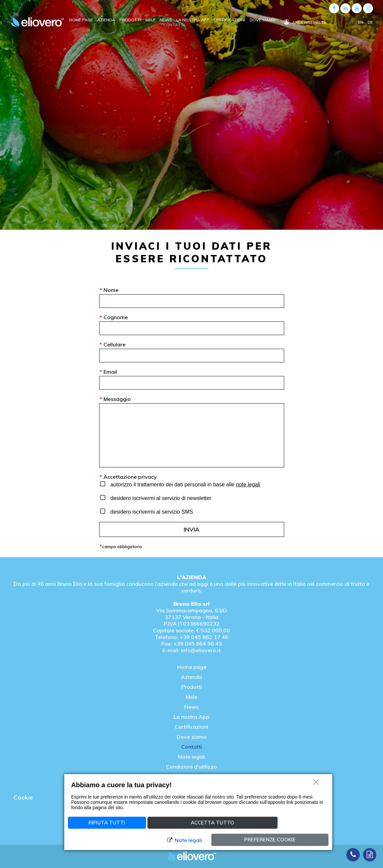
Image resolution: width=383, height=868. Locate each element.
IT (352, 22)
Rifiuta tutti (107, 822)
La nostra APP (193, 20)
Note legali (192, 757)
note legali (248, 485)
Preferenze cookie (270, 840)
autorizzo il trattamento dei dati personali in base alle (185, 485)
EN (361, 22)
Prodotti (131, 20)
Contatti (174, 25)
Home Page (82, 20)
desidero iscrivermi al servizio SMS (151, 512)
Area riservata (305, 22)
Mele (151, 20)
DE (370, 22)
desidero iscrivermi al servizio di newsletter (160, 498)
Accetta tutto (212, 822)
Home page (192, 667)
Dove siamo (263, 20)
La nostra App (191, 717)
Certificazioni (230, 20)
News (166, 20)
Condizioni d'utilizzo (191, 767)
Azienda (107, 20)
